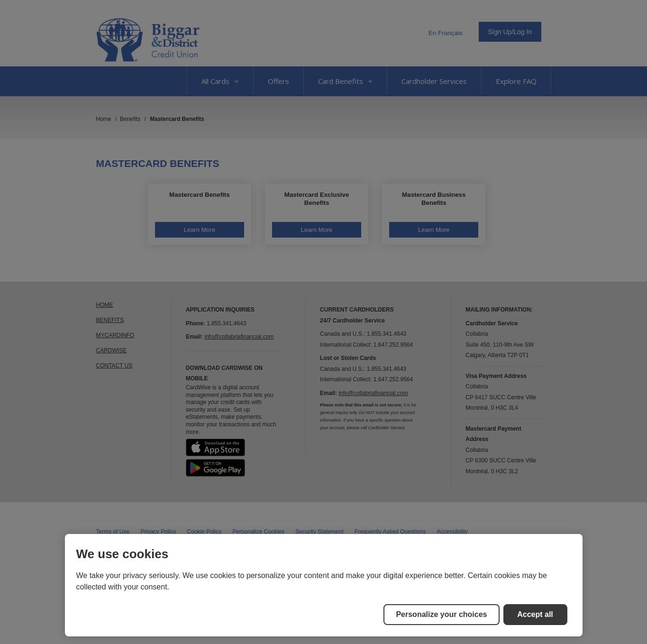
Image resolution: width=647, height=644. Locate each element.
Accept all (535, 614)
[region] (324, 585)
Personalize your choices (441, 614)
